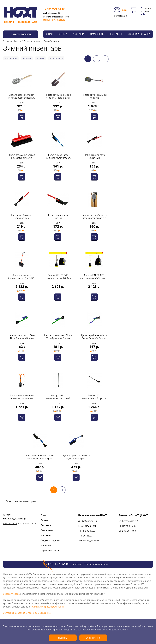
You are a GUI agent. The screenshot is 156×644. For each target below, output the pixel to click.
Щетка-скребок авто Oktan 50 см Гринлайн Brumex (58, 337)
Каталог (17, 41)
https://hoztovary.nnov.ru (54, 20)
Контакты (116, 34)
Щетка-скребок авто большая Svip (22, 217)
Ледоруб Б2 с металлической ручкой (58, 397)
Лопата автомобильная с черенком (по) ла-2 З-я (58, 96)
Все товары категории (21, 501)
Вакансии (46, 545)
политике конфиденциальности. (48, 607)
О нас (49, 34)
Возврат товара (11, 594)
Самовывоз (97, 34)
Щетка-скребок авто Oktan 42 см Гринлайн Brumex (22, 337)
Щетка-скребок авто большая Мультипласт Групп (58, 157)
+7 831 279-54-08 (54, 9)
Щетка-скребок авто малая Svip (94, 156)
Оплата (63, 34)
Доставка (79, 34)
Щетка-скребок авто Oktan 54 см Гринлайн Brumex (94, 337)
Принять (63, 638)
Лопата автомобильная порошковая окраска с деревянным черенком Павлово (94, 217)
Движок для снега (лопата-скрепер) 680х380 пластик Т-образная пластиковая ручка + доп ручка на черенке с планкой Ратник (22, 277)
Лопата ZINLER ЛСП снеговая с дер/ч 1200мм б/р (58, 277)
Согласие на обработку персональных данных (27, 613)
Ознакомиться (93, 638)
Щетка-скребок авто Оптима (58, 217)
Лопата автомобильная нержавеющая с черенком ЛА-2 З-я (22, 96)
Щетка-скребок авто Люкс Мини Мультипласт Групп (40, 457)
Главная (7, 41)
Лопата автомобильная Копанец (94, 96)
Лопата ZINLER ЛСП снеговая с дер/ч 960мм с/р (94, 277)
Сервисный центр (50, 551)
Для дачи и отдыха (33, 41)
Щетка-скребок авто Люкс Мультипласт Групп (76, 457)
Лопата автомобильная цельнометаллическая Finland (22, 397)
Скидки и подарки (139, 34)
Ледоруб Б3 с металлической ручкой (94, 397)
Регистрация (121, 16)
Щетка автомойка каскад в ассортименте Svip (22, 156)
